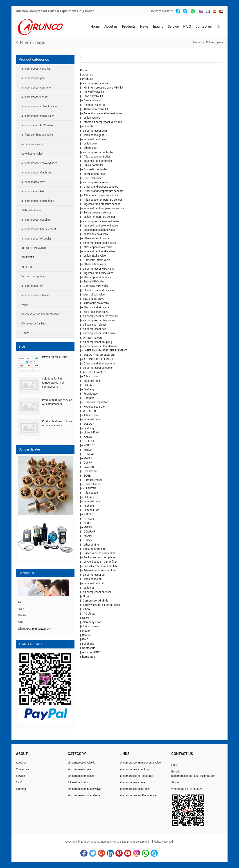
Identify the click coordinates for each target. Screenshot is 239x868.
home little (88, 657)
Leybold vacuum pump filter (100, 562)
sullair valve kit (92, 118)
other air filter (92, 545)
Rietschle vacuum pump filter (101, 566)
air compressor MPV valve (99, 269)
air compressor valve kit (97, 83)
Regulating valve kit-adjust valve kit (105, 113)
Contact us (158, 11)
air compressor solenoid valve (101, 221)
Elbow (87, 609)
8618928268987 (41, 629)
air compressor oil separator (136, 776)
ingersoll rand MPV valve (98, 273)
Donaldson (90, 471)
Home (95, 27)
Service (173, 27)
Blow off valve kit (94, 92)
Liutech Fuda (91, 433)
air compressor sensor (97, 182)
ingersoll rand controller (98, 161)
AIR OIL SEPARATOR (95, 372)
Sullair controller (94, 165)
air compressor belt (95, 329)
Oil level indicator (93, 338)
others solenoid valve (96, 238)
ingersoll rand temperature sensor (104, 208)
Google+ (101, 853)
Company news (92, 622)
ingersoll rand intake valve (99, 251)
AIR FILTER (90, 488)
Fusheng (89, 389)
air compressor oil (94, 575)
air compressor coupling (98, 342)
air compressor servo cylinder (101, 316)
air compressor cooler (133, 782)
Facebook (84, 853)
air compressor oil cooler (98, 368)
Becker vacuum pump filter (100, 557)
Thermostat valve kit (96, 109)
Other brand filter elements (100, 364)
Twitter (93, 853)
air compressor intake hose (99, 333)
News (144, 27)
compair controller (95, 174)
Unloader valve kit (94, 105)
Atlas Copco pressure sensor (101, 195)
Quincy (88, 463)
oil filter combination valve (99, 290)
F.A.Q (187, 27)
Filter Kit (89, 126)
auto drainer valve (94, 299)
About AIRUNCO (92, 652)
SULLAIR (89, 385)
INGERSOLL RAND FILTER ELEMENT (105, 351)
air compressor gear (95, 131)
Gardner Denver (93, 480)
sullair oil (89, 588)
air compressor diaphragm (99, 320)
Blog (22, 346)
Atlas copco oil (93, 579)
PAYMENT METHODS (55, 357)
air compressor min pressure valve (140, 763)
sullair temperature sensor (99, 217)
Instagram (137, 853)
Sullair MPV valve (94, 282)
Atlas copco (91, 376)
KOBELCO (90, 445)
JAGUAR (89, 467)
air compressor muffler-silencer (138, 795)
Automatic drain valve (97, 303)
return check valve (94, 295)
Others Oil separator (96, 402)
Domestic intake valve (97, 260)
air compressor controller (98, 152)
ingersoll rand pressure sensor (102, 204)
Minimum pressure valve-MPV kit (103, 88)
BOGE (87, 476)
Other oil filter (92, 484)
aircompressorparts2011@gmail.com (194, 776)
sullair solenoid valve (96, 234)
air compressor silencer (97, 592)
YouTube (128, 853)
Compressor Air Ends (96, 601)
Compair (89, 398)
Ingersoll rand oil (94, 583)
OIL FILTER (89, 411)
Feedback (88, 644)
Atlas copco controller (97, 157)
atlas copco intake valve (98, 247)
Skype (154, 853)
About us (111, 27)
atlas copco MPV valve (97, 277)
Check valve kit (93, 100)
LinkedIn (110, 853)
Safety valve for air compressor (102, 605)
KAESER (89, 437)
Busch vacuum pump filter (99, 553)
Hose (86, 596)
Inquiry (158, 27)
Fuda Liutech (91, 394)
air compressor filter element (100, 346)
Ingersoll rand (92, 381)
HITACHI (89, 441)
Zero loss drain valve (96, 312)
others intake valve (95, 264)
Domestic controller (96, 169)
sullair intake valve (95, 256)
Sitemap (21, 789)
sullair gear (90, 144)
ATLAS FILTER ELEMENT (98, 359)
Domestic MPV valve (96, 286)
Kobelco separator (95, 407)
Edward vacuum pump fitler (100, 571)
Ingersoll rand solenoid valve (101, 226)
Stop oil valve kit (93, 96)
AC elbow (89, 614)
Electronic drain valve (96, 307)
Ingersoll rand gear (95, 139)
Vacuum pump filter (95, 549)
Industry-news (91, 626)
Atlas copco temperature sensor (103, 200)
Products (129, 27)
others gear (91, 148)
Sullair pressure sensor (97, 213)
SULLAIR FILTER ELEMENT (100, 355)
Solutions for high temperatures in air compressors (53, 383)
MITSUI (88, 450)
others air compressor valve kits (103, 122)
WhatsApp (145, 853)
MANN (88, 458)
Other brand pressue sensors (101, 187)
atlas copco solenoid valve (100, 230)
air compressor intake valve (99, 243)
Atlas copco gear (94, 135)
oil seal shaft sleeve (95, 325)
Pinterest (119, 853)
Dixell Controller (93, 178)
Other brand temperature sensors (104, 191)
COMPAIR (90, 454)
